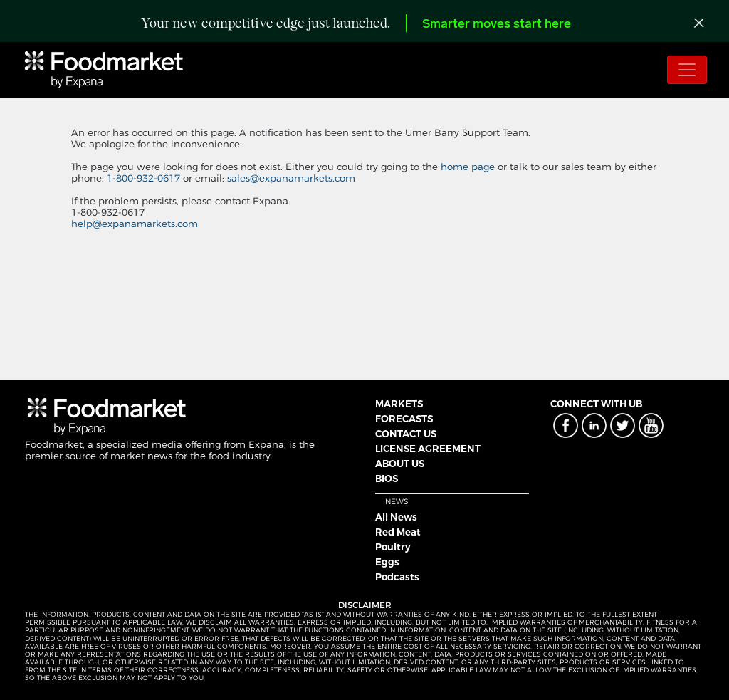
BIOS (387, 479)
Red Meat (398, 532)
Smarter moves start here (497, 25)
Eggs (387, 562)
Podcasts (397, 577)
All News (396, 517)
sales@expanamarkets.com (291, 178)
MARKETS (399, 404)
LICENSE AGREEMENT (428, 449)
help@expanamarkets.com (135, 224)
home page (468, 167)
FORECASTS (404, 419)
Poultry (393, 547)
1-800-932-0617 (145, 178)
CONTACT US (406, 434)
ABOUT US (400, 464)
